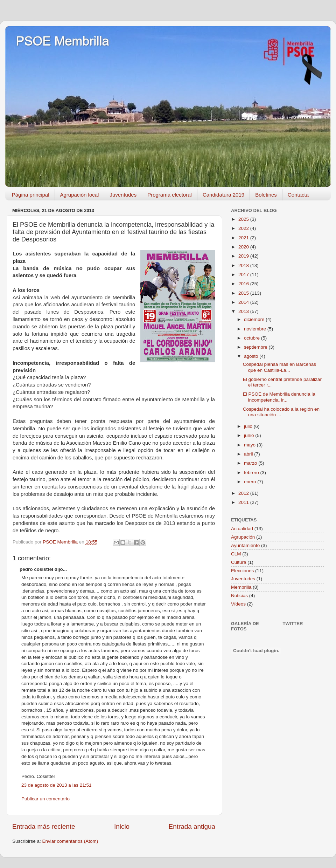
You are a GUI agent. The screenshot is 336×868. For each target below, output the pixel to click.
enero (251, 482)
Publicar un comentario (45, 799)
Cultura (239, 562)
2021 (244, 238)
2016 (244, 284)
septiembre (256, 347)
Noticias (239, 596)
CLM (236, 554)
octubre (253, 338)
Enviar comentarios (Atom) (70, 841)
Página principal (31, 195)
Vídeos (238, 604)
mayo (250, 445)
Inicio (122, 826)
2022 (244, 228)
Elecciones (242, 571)
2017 (244, 275)
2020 (244, 247)
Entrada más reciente (44, 826)
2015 (244, 293)
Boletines (266, 195)
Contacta (298, 195)
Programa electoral (170, 195)
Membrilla (241, 587)
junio (250, 435)
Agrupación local (80, 195)
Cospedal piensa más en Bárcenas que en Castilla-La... (279, 367)
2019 (244, 256)
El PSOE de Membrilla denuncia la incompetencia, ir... (279, 397)
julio (249, 426)
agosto (252, 356)
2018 (244, 265)
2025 (244, 219)
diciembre (255, 319)
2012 (244, 493)
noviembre (256, 329)
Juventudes (123, 195)
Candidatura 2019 (223, 195)
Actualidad (242, 529)
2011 (244, 502)
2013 (244, 311)
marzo (251, 463)
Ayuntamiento (245, 545)
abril (249, 454)
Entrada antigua (192, 826)
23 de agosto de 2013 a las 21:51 (56, 785)
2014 (244, 302)
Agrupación (243, 537)
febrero (252, 473)
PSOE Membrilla (62, 41)
